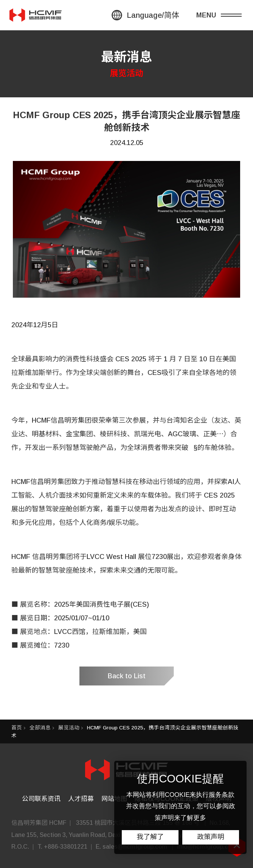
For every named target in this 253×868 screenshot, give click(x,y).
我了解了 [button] (150, 837)
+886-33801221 (66, 847)
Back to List (127, 676)
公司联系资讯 (41, 799)
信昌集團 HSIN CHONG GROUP (36, 15)
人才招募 (81, 799)
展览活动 (69, 728)
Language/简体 (153, 15)
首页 (17, 728)
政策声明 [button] (211, 837)
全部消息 (40, 728)
